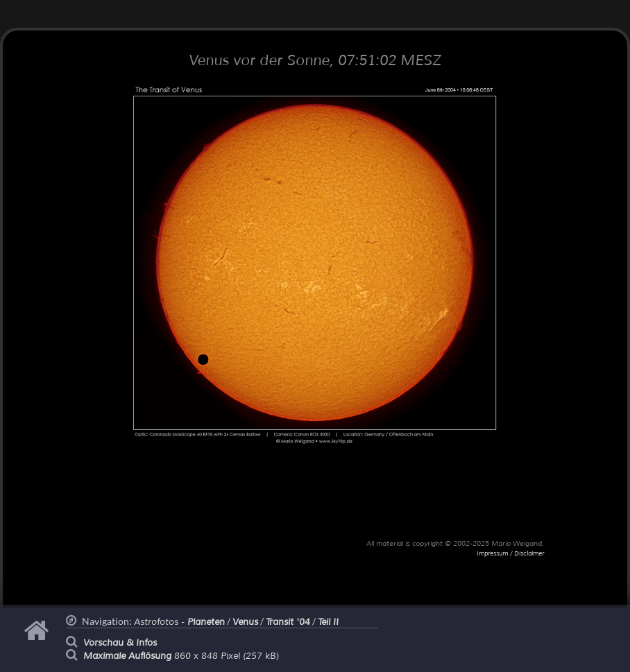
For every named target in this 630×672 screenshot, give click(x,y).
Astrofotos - (179, 622)
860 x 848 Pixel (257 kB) (181, 656)
